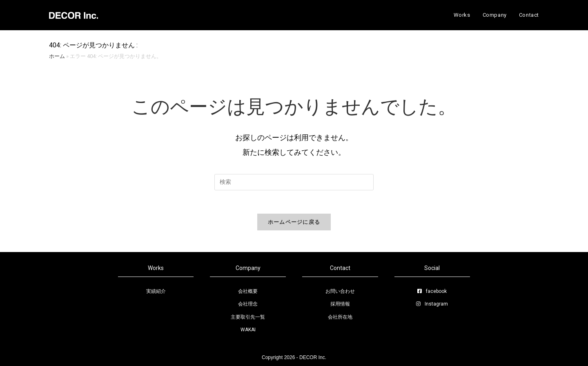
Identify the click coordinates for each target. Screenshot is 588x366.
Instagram (432, 304)
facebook (432, 291)
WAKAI (248, 330)
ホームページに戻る (294, 223)
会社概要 (248, 291)
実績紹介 (156, 291)
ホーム (57, 56)
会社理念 (248, 304)
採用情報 (340, 304)
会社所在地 (340, 317)
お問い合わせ (340, 291)
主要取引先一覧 (248, 317)
